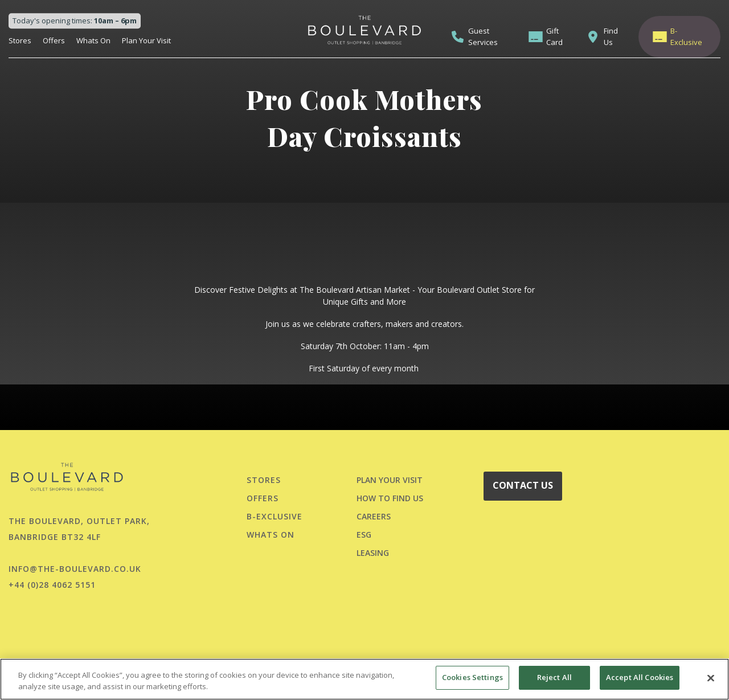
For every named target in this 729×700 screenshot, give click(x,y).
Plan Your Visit (146, 40)
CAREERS (374, 516)
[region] (364, 679)
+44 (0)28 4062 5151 (52, 585)
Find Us (611, 36)
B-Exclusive (686, 36)
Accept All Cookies (640, 677)
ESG (364, 535)
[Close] (711, 678)
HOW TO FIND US (390, 498)
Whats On (93, 40)
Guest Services (483, 36)
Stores (20, 40)
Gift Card (554, 36)
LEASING (373, 553)
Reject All (554, 677)
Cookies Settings (472, 677)
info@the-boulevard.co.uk (75, 569)
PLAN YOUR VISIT (390, 480)
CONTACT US (523, 485)
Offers (54, 40)
